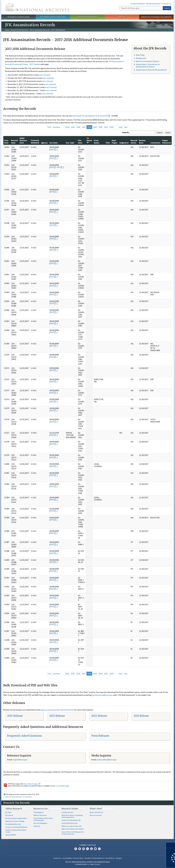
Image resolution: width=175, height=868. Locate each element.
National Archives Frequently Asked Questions (72, 816)
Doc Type (70, 143)
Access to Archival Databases (16, 827)
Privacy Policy (78, 858)
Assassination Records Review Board (151, 70)
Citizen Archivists (138, 4)
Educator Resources (87, 17)
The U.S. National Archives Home (37, 7)
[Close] (172, 845)
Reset (168, 133)
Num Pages (115, 141)
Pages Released (166, 141)
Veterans (37, 826)
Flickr (99, 849)
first (49, 127)
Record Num (14, 141)
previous (56, 127)
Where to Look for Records (72, 826)
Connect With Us (88, 845)
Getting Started (67, 812)
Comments (155, 143)
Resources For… (41, 809)
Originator (124, 143)
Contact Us (166, 4)
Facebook (76, 849)
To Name (89, 140)
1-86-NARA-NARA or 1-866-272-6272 (88, 864)
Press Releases (100, 736)
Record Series (134, 141)
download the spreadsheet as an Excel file (90, 116)
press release (44, 75)
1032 (112, 127)
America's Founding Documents (156, 17)
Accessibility (67, 858)
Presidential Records (13, 824)
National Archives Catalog (15, 821)
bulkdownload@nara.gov (102, 695)
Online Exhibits (11, 835)
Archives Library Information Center (16, 831)
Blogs (95, 849)
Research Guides (70, 809)
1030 (100, 127)
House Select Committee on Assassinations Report (148, 65)
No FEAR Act (110, 858)
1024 (67, 127)
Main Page (140, 55)
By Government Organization (16, 818)
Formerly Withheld (35, 141)
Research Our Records (19, 17)
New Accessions (96, 815)
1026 (78, 127)
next (121, 127)
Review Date (142, 141)
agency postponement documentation (57, 710)
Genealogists (38, 812)
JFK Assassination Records (40, 30)
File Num (80, 141)
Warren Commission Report (148, 61)
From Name (97, 141)
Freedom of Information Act (94, 858)
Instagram (84, 849)
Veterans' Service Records (53, 17)
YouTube (91, 849)
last (126, 127)
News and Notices (96, 812)
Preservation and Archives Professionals (43, 819)
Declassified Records (70, 823)
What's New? (96, 809)
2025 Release (15, 716)
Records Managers (40, 823)
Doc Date (54, 143)
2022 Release (99, 716)
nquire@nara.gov (20, 760)
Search (167, 8)
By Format (9, 815)
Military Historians (40, 815)
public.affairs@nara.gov (107, 760)
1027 (84, 127)
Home (7, 30)
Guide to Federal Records (71, 820)
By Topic (9, 812)
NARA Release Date (23, 140)
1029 (95, 127)
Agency (44, 143)
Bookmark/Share (153, 4)
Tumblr (87, 849)
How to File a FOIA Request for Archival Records (73, 833)
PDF (52, 149)
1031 (106, 127)
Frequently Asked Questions (24, 736)
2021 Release (141, 716)
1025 (73, 127)
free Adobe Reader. (32, 784)
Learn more (153, 864)
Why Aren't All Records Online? (73, 829)
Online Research (14, 809)
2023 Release (57, 716)
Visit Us (122, 17)
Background (141, 58)
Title (108, 143)
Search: (126, 132)
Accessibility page (62, 786)
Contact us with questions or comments (18, 797)
